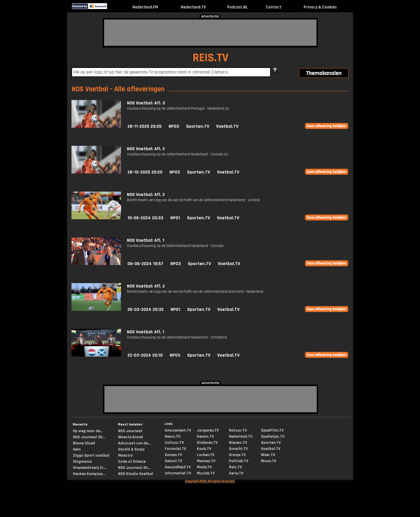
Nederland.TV (193, 7)
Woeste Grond (131, 437)
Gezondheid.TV (178, 467)
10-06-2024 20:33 (145, 218)
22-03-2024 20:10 (145, 355)
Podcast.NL (238, 7)
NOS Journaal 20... (89, 437)
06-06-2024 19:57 (145, 264)
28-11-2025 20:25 (145, 126)
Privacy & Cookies (320, 7)
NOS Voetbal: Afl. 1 (146, 240)
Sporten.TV (198, 126)
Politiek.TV (239, 461)
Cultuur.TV (174, 443)
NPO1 (175, 218)
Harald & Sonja (131, 449)
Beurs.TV (173, 437)
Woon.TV (269, 461)
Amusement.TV (178, 430)
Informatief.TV (178, 473)
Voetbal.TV (227, 126)
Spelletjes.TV (273, 437)
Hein (77, 449)
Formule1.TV (175, 449)
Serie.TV (236, 473)
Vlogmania (82, 462)
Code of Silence (132, 462)
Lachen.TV (206, 455)
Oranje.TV (237, 455)
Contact (274, 7)
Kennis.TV (205, 437)
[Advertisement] (210, 33)
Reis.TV (235, 467)
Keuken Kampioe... (89, 474)
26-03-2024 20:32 (146, 310)
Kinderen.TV (207, 443)
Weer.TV (268, 455)
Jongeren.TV (208, 430)
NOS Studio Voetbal (136, 474)
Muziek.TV (206, 473)
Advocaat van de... (134, 443)
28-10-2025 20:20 (145, 172)
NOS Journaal (130, 431)
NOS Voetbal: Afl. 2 (146, 149)
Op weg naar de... (88, 431)
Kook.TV (204, 449)
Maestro (126, 455)
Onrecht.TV (238, 449)
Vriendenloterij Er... (90, 468)
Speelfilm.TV (272, 430)
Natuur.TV (238, 430)
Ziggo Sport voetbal (91, 455)
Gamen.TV (173, 455)
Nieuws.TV (238, 443)
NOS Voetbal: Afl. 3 (146, 103)
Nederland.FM (145, 7)
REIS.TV (210, 58)
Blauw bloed (84, 443)
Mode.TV (204, 467)
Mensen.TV (206, 461)
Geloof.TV (173, 461)
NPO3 (174, 126)
